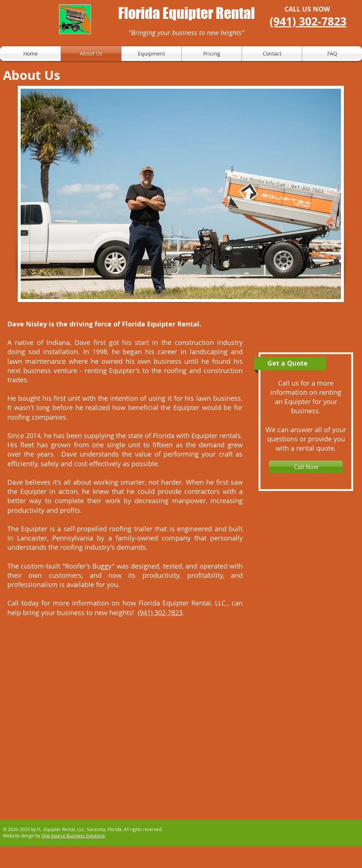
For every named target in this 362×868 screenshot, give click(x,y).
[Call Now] (306, 467)
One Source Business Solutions (73, 835)
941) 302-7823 (161, 613)
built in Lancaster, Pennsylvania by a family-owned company (125, 533)
